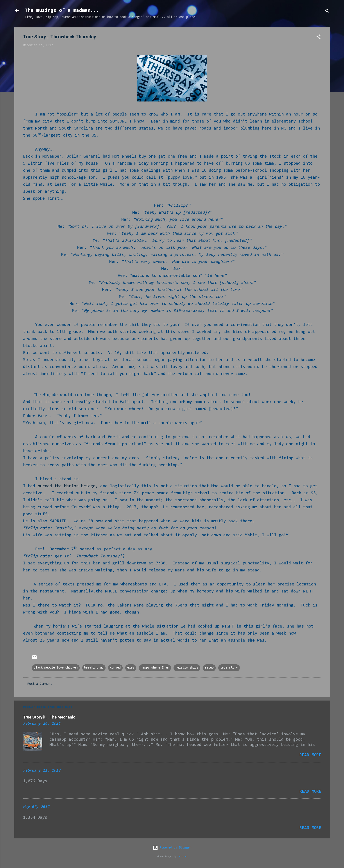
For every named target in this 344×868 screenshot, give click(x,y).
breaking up (94, 668)
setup (209, 668)
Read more (310, 755)
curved (115, 668)
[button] (319, 38)
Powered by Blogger (172, 848)
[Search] (327, 12)
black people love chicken (56, 668)
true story (229, 668)
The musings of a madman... (62, 11)
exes (131, 668)
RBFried (183, 856)
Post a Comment (40, 684)
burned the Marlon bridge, (68, 486)
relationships (187, 668)
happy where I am (155, 668)
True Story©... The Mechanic (49, 717)
